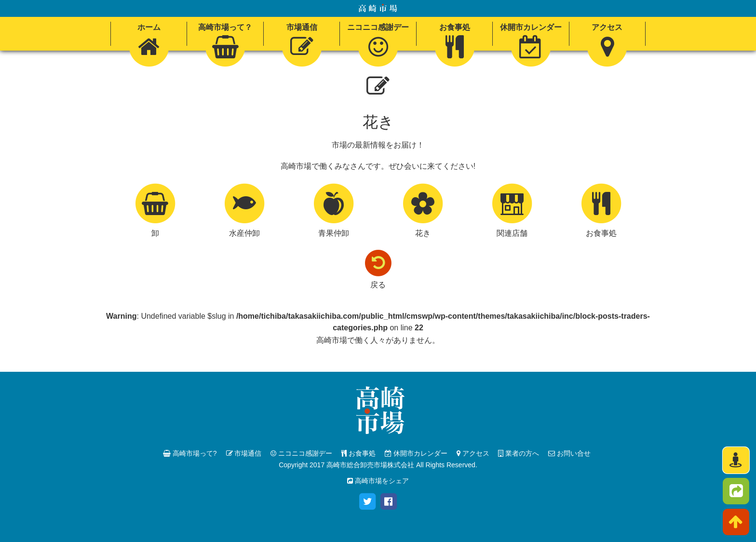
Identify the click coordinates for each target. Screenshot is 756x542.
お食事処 (358, 453)
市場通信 (244, 453)
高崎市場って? (190, 453)
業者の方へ (519, 453)
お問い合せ (569, 453)
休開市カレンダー (416, 453)
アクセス (473, 453)
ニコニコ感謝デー (301, 453)
